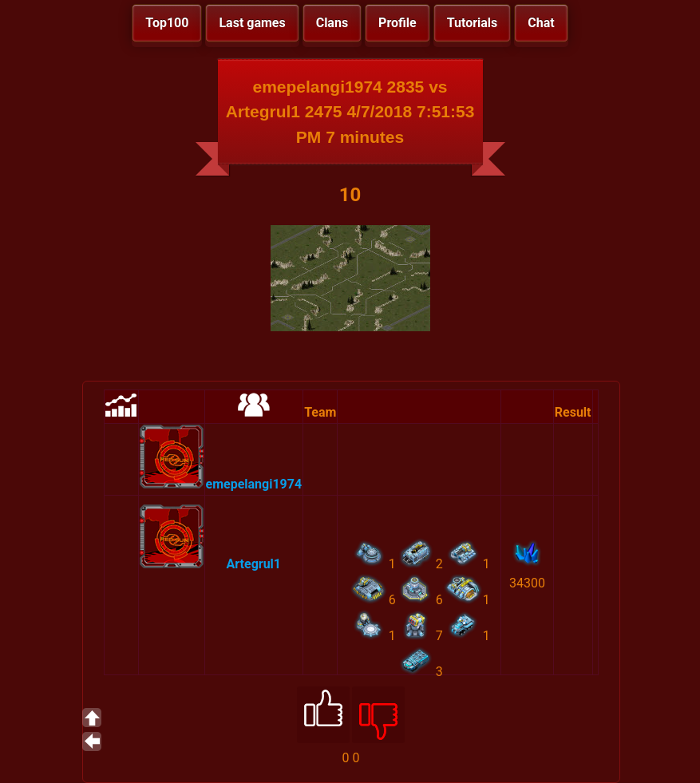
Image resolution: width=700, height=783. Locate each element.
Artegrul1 (254, 564)
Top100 (167, 23)
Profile (397, 23)
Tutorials (473, 23)
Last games (252, 23)
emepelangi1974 (254, 484)
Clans (332, 23)
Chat (541, 23)
